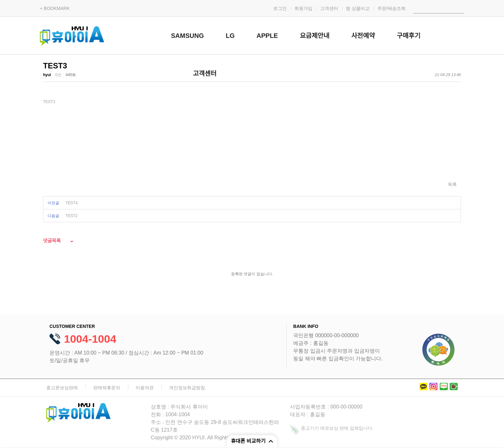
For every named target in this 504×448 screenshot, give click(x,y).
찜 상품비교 (358, 8)
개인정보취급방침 (187, 388)
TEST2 (72, 216)
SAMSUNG (187, 36)
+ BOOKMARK (55, 8)
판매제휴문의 (107, 388)
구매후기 (409, 36)
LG (230, 36)
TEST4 (72, 203)
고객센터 (329, 8)
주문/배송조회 (392, 8)
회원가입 (303, 8)
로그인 (280, 8)
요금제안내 (315, 36)
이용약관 (145, 388)
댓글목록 (52, 241)
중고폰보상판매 (62, 388)
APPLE (267, 36)
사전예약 (363, 36)
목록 (452, 184)
